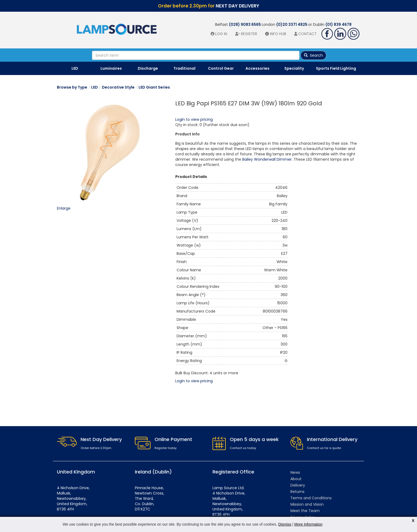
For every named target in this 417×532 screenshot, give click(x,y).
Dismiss (285, 524)
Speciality (294, 68)
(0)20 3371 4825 (292, 24)
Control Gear (221, 68)
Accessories (257, 68)
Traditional (184, 68)
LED (75, 68)
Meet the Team (305, 511)
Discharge (148, 68)
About (296, 479)
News (295, 472)
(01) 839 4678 (339, 24)
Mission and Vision (307, 504)
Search (313, 55)
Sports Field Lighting (336, 68)
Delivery (298, 485)
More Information (308, 524)
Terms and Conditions (311, 498)
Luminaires (111, 68)
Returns (297, 492)
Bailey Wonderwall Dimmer (267, 159)
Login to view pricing (194, 119)
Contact (307, 34)
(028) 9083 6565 (245, 24)
